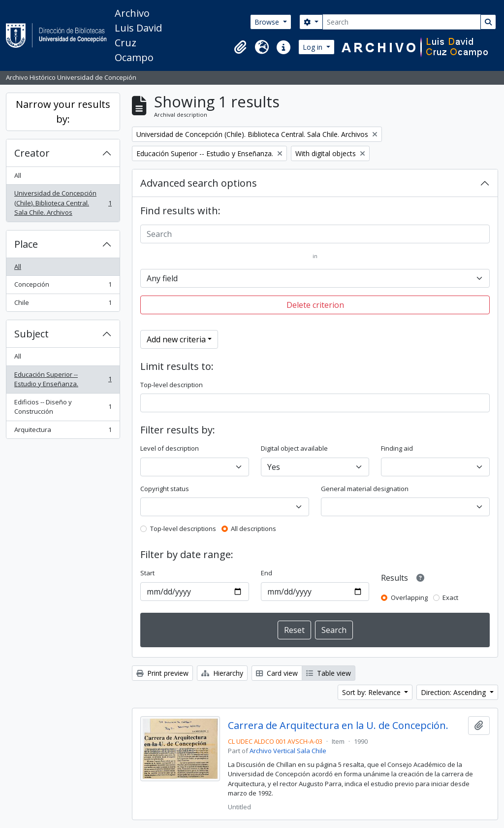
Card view (277, 673)
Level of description (170, 448)
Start (147, 573)
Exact (450, 597)
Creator (32, 153)
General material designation (365, 489)
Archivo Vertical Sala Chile (288, 751)
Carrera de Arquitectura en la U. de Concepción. (338, 726)
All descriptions (253, 529)
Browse (268, 22)
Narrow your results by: (63, 112)
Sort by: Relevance (372, 692)
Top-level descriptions (183, 529)
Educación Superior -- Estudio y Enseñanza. (63, 379)
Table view (329, 673)
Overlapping (409, 597)
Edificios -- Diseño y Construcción (63, 407)
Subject (31, 334)
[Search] (402, 22)
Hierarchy (222, 673)
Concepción (63, 286)
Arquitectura (63, 432)
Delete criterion (315, 305)
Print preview (162, 673)
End (267, 573)
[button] (240, 47)
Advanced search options (199, 183)
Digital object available (294, 448)
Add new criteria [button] (176, 339)
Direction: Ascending (454, 692)
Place (26, 244)
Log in (314, 47)
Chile (63, 305)
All (18, 175)
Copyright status (165, 489)
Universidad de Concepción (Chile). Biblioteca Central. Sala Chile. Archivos (63, 203)
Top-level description (172, 385)
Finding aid (397, 448)
